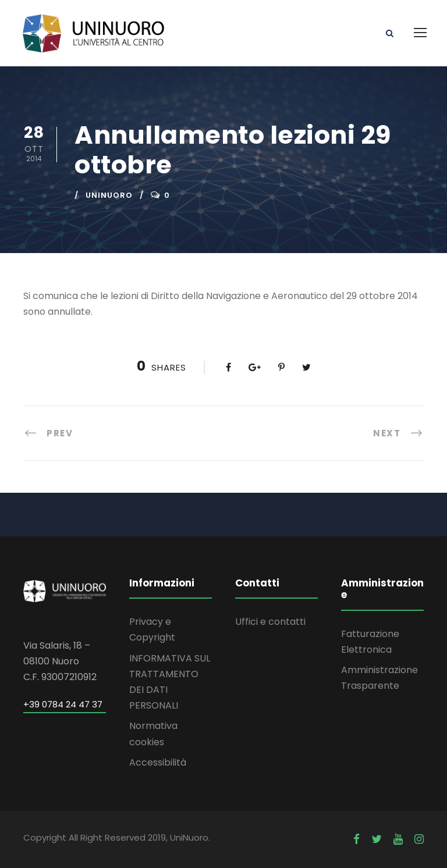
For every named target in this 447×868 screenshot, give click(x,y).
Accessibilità (158, 762)
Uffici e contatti (270, 622)
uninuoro (109, 195)
